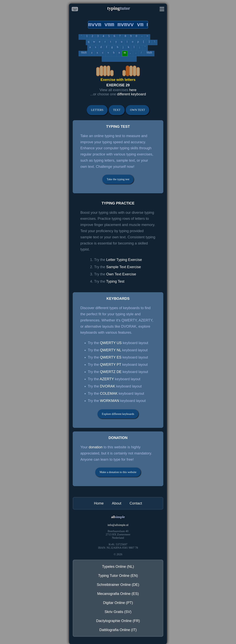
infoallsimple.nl (118, 525)
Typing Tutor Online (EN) (118, 576)
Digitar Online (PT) (118, 603)
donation (96, 447)
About (117, 503)
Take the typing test (118, 179)
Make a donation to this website (118, 472)
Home (99, 503)
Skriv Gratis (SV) (118, 612)
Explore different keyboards (118, 414)
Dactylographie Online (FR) (118, 621)
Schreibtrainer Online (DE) (118, 585)
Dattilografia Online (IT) (118, 630)
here (133, 90)
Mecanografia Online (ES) (118, 594)
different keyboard (132, 94)
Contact (136, 503)
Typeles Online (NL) (118, 566)
